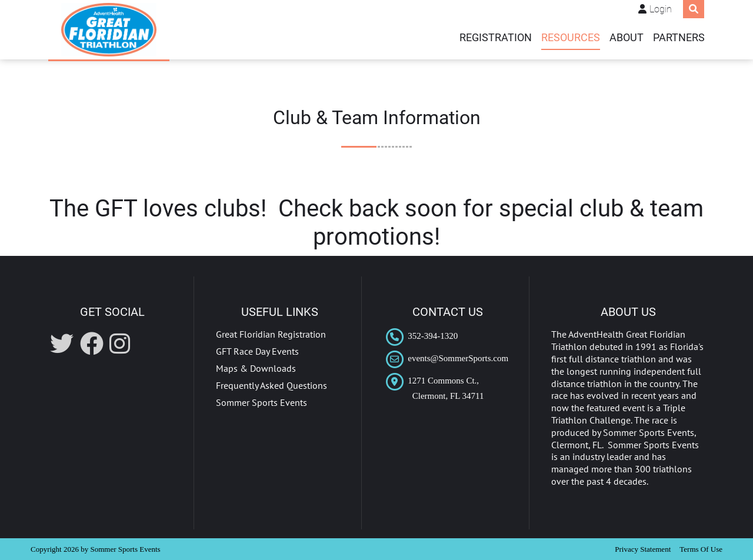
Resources (571, 38)
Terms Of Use (701, 549)
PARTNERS (679, 38)
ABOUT (627, 38)
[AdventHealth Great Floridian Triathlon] (109, 30)
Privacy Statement (643, 549)
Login (661, 9)
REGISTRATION (496, 38)
